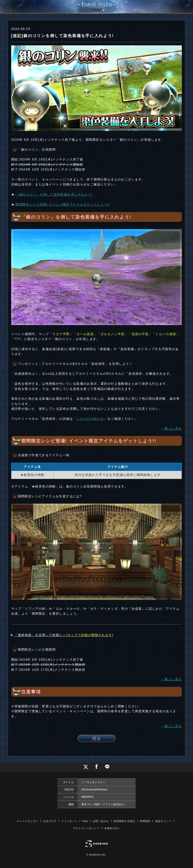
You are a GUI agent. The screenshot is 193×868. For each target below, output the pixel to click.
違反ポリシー (163, 821)
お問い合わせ (101, 821)
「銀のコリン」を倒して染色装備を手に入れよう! (54, 194)
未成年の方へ (112, 828)
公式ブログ (50, 821)
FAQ (85, 821)
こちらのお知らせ (90, 419)
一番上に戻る (172, 429)
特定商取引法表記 (124, 821)
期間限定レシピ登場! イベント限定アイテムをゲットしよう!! (63, 204)
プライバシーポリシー (86, 828)
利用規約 (145, 821)
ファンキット (69, 821)
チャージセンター (28, 821)
